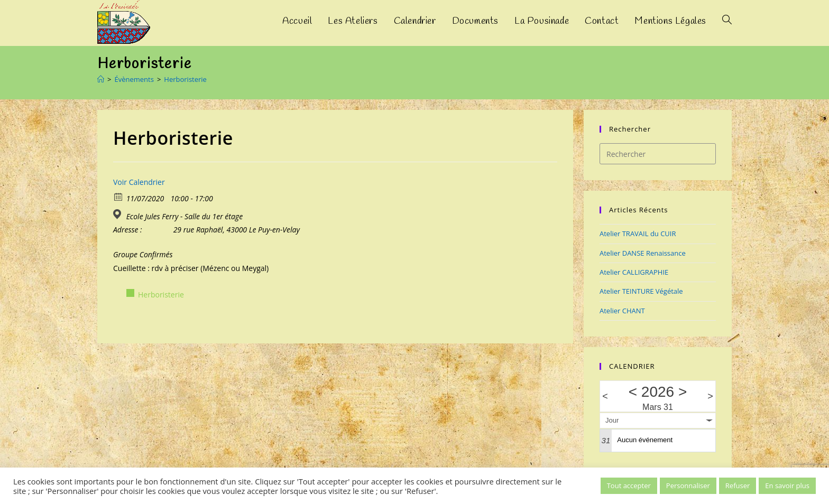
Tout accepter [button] (629, 486)
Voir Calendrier (139, 182)
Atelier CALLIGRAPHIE (634, 272)
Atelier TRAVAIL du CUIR (638, 234)
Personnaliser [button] (688, 486)
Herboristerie (185, 79)
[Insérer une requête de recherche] (658, 154)
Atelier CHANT (622, 311)
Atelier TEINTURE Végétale (641, 291)
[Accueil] (101, 79)
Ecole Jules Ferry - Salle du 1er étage (185, 217)
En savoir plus (787, 486)
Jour (612, 420)
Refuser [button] (738, 486)
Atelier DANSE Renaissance (643, 253)
